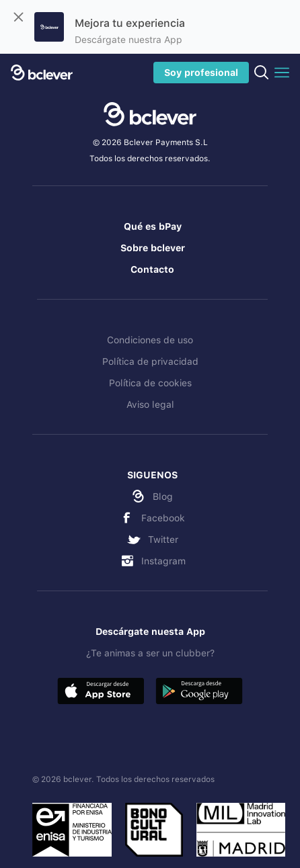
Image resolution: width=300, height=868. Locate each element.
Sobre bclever (153, 248)
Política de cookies (150, 383)
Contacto (152, 269)
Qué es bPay (153, 226)
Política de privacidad (150, 361)
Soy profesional (201, 73)
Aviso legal (150, 404)
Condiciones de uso (150, 340)
